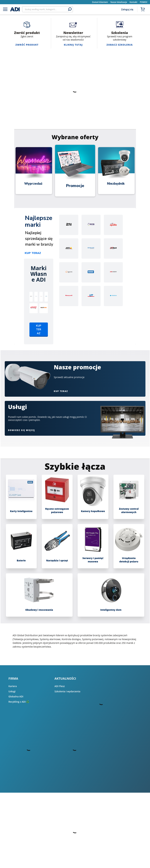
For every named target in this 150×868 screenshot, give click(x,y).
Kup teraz (33, 253)
